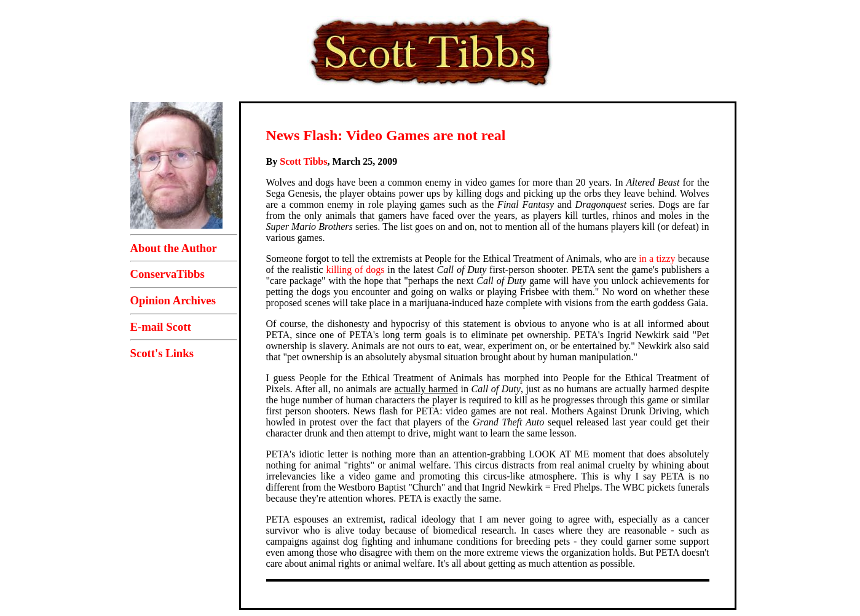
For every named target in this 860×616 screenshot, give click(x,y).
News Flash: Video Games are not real (386, 135)
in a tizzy (657, 259)
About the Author (174, 248)
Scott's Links (162, 353)
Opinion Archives (173, 300)
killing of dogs (356, 270)
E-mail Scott (161, 327)
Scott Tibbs (303, 161)
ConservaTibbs (168, 274)
